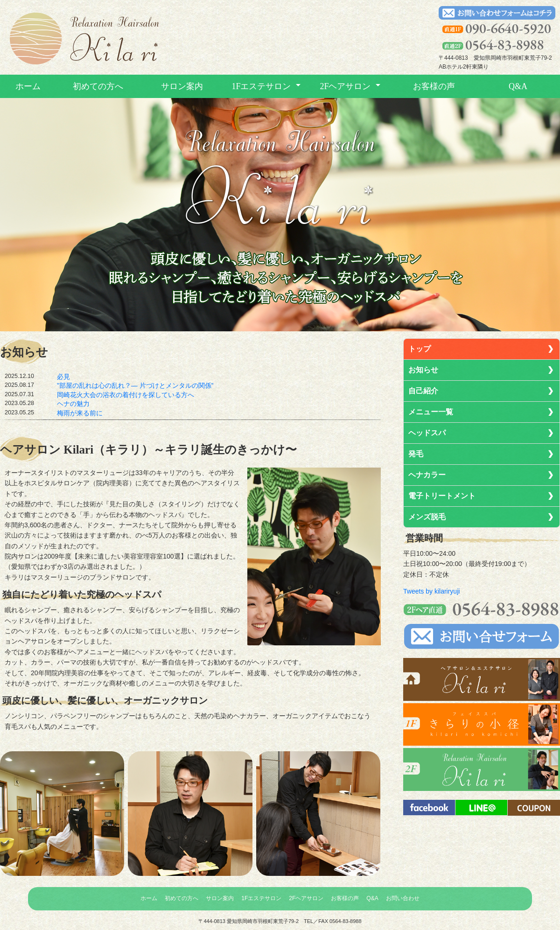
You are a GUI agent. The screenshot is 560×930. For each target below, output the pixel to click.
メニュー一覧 (431, 412)
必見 (63, 377)
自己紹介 (423, 391)
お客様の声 (434, 86)
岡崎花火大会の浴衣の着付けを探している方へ (126, 395)
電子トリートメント (442, 496)
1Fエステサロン (261, 86)
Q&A (518, 86)
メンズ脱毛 (427, 517)
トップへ (84, 39)
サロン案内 (182, 86)
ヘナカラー (427, 475)
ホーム (28, 86)
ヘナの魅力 (73, 404)
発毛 (416, 454)
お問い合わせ (403, 898)
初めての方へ (98, 86)
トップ (420, 349)
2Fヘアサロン (345, 86)
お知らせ (423, 370)
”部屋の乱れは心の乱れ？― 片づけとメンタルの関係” (135, 385)
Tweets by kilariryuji (431, 591)
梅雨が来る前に (80, 413)
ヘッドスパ (427, 433)
